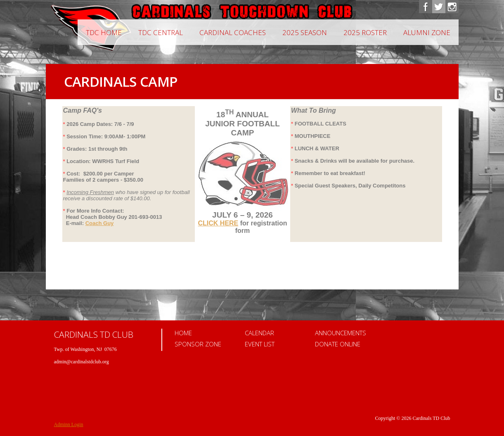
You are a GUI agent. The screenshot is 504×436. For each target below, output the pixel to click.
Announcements (341, 333)
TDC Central (161, 32)
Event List (260, 344)
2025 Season (305, 32)
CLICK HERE (218, 223)
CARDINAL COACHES (233, 32)
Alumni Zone (427, 32)
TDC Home (104, 32)
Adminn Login (69, 424)
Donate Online (338, 344)
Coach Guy (100, 223)
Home (183, 333)
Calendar (259, 333)
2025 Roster (365, 32)
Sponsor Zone (198, 344)
